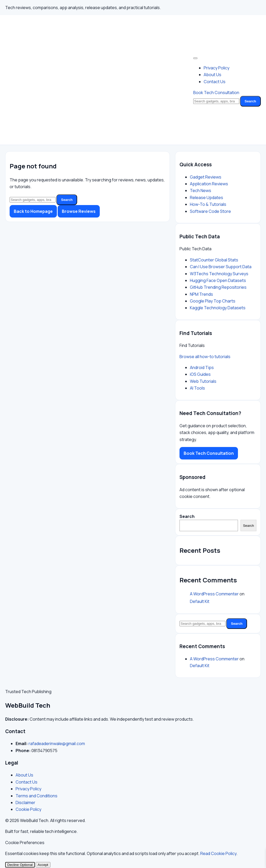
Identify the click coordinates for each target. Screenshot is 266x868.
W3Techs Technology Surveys (219, 274)
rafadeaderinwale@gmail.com (57, 744)
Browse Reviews (79, 211)
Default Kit (200, 601)
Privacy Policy (217, 68)
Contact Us (215, 82)
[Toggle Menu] (195, 58)
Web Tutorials (203, 381)
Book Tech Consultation (216, 93)
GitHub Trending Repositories (218, 287)
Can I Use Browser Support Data (221, 267)
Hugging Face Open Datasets (218, 280)
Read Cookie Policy (218, 853)
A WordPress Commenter (214, 594)
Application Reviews (209, 184)
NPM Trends (201, 294)
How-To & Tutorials (208, 204)
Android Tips (202, 367)
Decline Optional (20, 865)
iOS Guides (200, 374)
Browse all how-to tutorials (205, 357)
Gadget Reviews (206, 177)
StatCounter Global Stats (214, 260)
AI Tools (197, 388)
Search (250, 101)
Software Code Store (210, 211)
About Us (212, 75)
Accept (43, 865)
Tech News (201, 190)
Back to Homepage (33, 211)
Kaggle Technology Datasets (218, 308)
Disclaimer (25, 803)
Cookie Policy (28, 809)
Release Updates (207, 198)
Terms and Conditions (36, 796)
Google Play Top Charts (213, 301)
